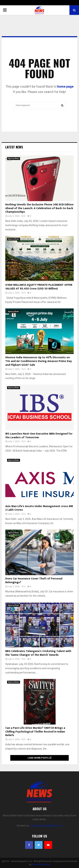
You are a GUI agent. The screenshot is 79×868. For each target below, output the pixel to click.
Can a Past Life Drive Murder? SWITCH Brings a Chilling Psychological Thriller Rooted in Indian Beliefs (35, 732)
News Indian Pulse (41, 864)
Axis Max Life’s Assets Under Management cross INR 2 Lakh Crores (39, 508)
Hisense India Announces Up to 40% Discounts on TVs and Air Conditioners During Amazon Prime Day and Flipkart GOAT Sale (39, 361)
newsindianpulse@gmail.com (46, 826)
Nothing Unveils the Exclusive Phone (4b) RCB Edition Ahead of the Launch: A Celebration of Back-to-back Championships (39, 208)
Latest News (14, 147)
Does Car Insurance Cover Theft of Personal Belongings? (34, 580)
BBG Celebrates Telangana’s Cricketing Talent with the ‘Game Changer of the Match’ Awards (38, 653)
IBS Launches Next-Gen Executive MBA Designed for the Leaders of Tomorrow (39, 436)
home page (65, 86)
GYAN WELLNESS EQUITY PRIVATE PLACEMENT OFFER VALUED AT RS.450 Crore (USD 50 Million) (39, 287)
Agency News (14, 158)
